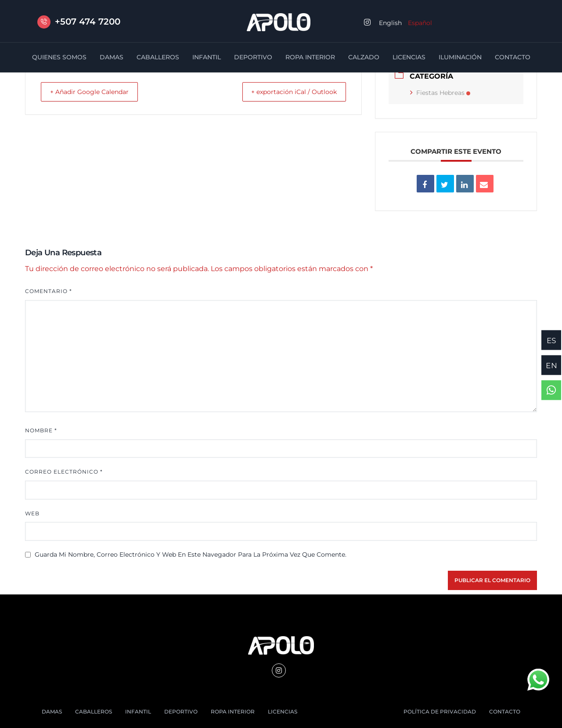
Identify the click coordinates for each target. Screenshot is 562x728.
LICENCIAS (409, 57)
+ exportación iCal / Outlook (288, 92)
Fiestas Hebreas (440, 93)
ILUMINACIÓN (460, 57)
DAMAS (112, 57)
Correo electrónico (64, 472)
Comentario (49, 291)
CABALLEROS (158, 57)
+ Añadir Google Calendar (96, 92)
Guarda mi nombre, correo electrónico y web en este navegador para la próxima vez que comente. (191, 554)
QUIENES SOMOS (59, 57)
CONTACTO (513, 57)
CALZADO (364, 57)
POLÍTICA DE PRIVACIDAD (440, 712)
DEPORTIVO (253, 57)
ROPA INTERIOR (310, 57)
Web (32, 513)
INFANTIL (207, 57)
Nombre (41, 430)
